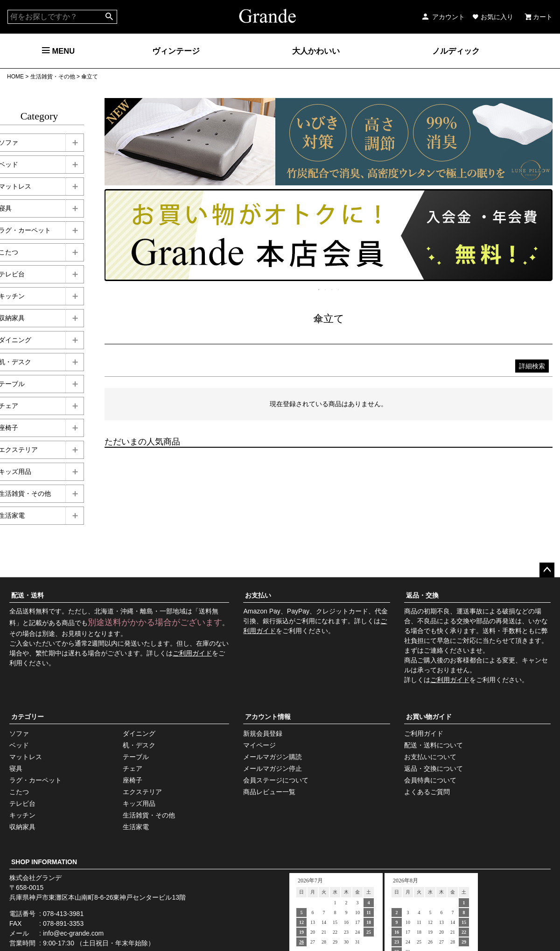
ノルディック (456, 51)
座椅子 (133, 780)
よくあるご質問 (427, 792)
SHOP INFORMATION (44, 862)
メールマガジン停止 (273, 768)
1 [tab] (319, 289)
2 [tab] (326, 289)
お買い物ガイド (429, 717)
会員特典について (430, 780)
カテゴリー (28, 717)
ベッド (19, 745)
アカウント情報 (268, 717)
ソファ (19, 733)
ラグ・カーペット (35, 780)
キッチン (22, 815)
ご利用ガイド (192, 653)
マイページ (259, 745)
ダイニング (139, 733)
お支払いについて (430, 757)
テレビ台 (22, 803)
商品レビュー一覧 (269, 792)
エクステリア (142, 792)
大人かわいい (316, 51)
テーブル (136, 757)
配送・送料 (28, 595)
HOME (15, 77)
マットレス (26, 757)
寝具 (16, 768)
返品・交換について (434, 768)
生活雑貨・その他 (53, 77)
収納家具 (22, 827)
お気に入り (493, 17)
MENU (58, 51)
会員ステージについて (276, 780)
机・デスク (139, 745)
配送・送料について (434, 745)
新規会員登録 (263, 733)
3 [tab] (332, 289)
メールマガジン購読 (273, 757)
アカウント (443, 17)
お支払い (258, 595)
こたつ (19, 792)
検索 (109, 17)
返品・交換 (422, 595)
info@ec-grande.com (73, 933)
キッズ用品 (139, 803)
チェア (133, 768)
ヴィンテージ (176, 51)
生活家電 (136, 827)
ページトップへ (547, 570)
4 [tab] (339, 289)
